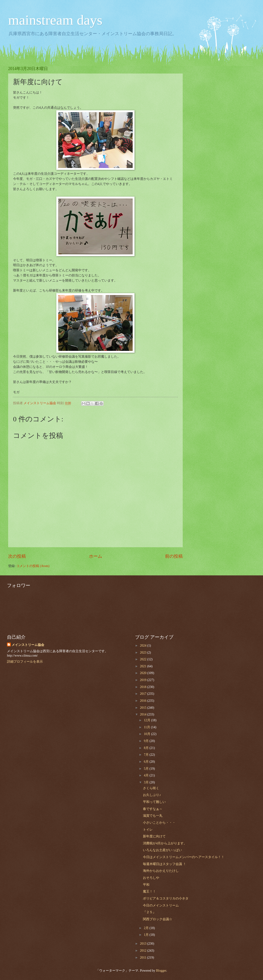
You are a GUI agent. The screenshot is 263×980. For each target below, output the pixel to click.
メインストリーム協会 (28, 645)
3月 (147, 782)
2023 (143, 653)
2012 (143, 951)
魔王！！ (149, 891)
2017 (143, 694)
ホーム (96, 556)
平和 (146, 885)
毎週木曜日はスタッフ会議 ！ (164, 864)
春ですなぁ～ (153, 809)
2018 (143, 687)
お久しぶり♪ (152, 795)
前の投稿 (174, 556)
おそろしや (151, 878)
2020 (143, 673)
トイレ (148, 830)
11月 (147, 727)
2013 (143, 944)
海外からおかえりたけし (161, 871)
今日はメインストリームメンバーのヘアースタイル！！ (184, 857)
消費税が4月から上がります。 (165, 843)
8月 (147, 748)
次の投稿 (17, 556)
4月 (147, 775)
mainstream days (55, 20)
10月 (147, 734)
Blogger (161, 971)
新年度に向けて (154, 836)
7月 (147, 755)
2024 (143, 646)
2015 (143, 708)
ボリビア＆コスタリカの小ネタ (166, 898)
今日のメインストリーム (161, 905)
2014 (143, 714)
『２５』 (149, 912)
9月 (147, 741)
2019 (143, 680)
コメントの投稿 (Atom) (33, 566)
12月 (147, 720)
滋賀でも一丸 (153, 816)
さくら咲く (151, 788)
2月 (147, 928)
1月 (147, 935)
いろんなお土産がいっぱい (162, 850)
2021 (143, 666)
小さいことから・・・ (159, 823)
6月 (147, 762)
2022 (143, 659)
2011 (143, 958)
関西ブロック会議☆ (158, 919)
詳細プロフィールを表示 (25, 662)
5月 (147, 769)
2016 (143, 701)
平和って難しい (154, 802)
